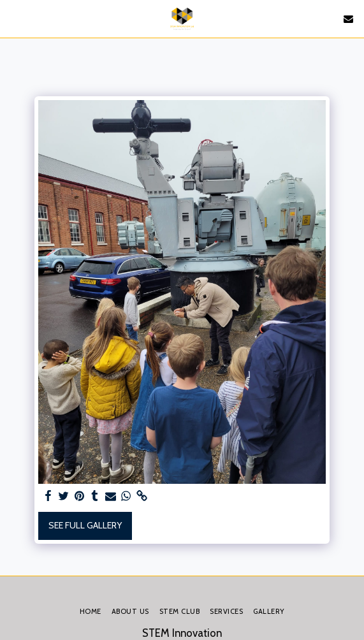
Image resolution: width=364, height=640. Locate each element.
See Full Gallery (85, 525)
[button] (14, 18)
